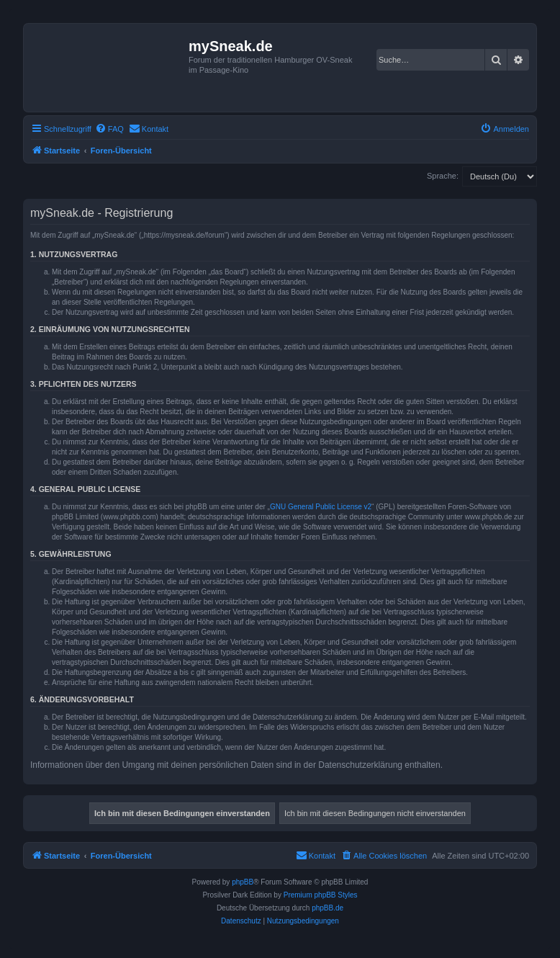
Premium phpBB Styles (321, 895)
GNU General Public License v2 (321, 507)
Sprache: (443, 176)
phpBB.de (328, 908)
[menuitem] (109, 129)
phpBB (243, 882)
